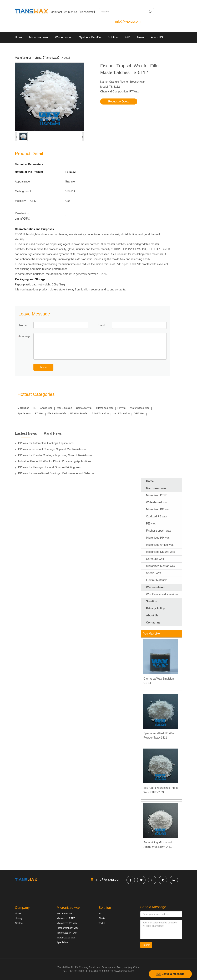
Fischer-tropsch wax (158, 531)
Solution (113, 37)
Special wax (153, 573)
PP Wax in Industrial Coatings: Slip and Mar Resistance (52, 449)
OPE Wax (139, 413)
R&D (127, 37)
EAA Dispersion (100, 413)
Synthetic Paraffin (90, 37)
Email (101, 325)
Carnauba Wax (84, 408)
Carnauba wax (155, 559)
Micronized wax (39, 37)
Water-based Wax (140, 408)
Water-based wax (157, 502)
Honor (18, 913)
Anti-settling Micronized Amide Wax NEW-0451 (158, 845)
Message (25, 336)
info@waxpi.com (128, 21)
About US (157, 37)
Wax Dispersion (121, 413)
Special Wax (24, 413)
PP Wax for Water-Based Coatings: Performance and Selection (57, 473)
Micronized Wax (105, 408)
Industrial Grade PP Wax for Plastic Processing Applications (55, 461)
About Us (152, 615)
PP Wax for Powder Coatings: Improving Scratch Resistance (55, 455)
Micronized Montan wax (161, 566)
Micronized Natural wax (160, 552)
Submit (43, 367)
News (141, 37)
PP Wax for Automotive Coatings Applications (46, 443)
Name (23, 325)
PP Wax (122, 408)
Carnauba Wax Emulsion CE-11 (159, 681)
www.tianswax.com (124, 971)
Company (22, 908)
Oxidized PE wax (157, 516)
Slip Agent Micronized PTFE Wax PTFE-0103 (161, 790)
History (19, 918)
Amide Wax (46, 408)
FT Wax (39, 413)
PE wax (151, 524)
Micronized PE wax (158, 509)
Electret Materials (57, 413)
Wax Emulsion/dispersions (162, 594)
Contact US (22, 48)
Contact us (153, 623)
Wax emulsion (64, 37)
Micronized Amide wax (160, 545)
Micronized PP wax (158, 538)
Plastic (102, 918)
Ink (100, 913)
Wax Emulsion (64, 408)
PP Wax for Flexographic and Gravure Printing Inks (49, 467)
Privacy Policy (156, 608)
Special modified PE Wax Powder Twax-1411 (159, 736)
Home (19, 37)
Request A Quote (119, 102)
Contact (19, 923)
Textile (102, 923)
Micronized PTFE (27, 408)
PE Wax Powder (79, 413)
